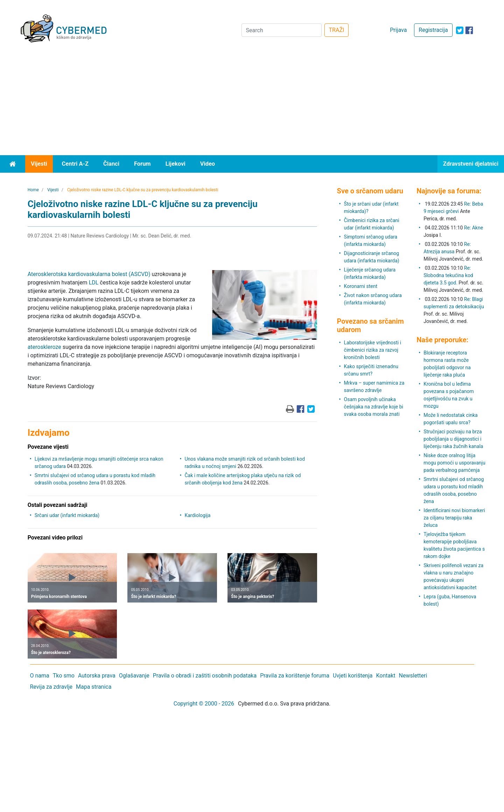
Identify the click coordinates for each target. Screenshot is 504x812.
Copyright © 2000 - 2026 (204, 704)
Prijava (398, 30)
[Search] (282, 30)
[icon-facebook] (469, 30)
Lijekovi (176, 164)
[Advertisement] (252, 103)
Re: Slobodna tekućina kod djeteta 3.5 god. (448, 275)
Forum (142, 164)
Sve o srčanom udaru (370, 191)
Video (208, 164)
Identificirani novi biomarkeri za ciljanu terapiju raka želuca (454, 518)
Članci (111, 164)
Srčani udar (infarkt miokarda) (67, 515)
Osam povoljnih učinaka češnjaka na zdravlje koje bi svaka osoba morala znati (374, 407)
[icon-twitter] (460, 30)
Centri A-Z (75, 164)
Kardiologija (197, 515)
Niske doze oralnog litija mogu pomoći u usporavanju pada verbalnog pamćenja (454, 463)
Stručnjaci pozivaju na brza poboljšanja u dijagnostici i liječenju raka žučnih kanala (453, 439)
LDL (94, 283)
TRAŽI (337, 30)
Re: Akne (474, 228)
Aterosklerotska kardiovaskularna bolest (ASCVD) (89, 274)
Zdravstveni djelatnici (471, 164)
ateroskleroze (44, 347)
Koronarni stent (361, 286)
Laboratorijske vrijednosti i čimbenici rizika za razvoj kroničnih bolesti (373, 350)
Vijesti (39, 164)
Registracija (433, 30)
